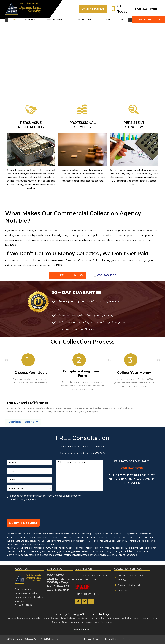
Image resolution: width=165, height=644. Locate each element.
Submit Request (23, 526)
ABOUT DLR (33, 20)
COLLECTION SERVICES (57, 20)
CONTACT (106, 20)
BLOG (117, 20)
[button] (33, 20)
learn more (91, 579)
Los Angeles (23, 618)
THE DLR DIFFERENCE (85, 20)
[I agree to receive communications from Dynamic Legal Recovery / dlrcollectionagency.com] (7, 501)
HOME (19, 20)
